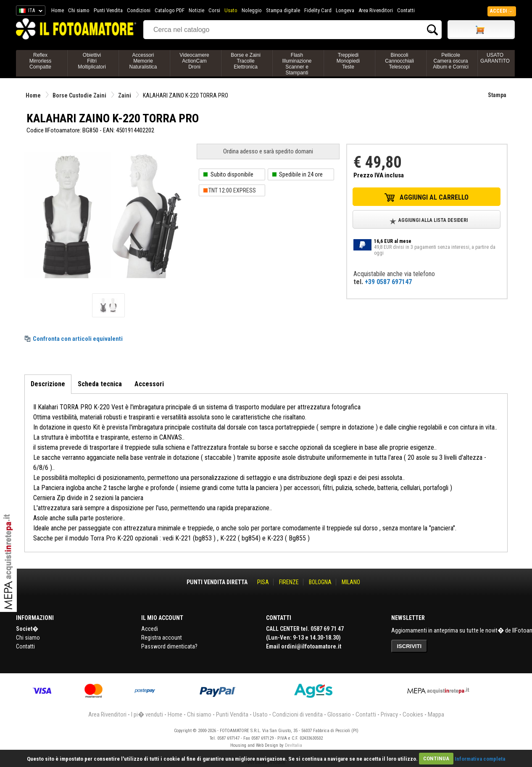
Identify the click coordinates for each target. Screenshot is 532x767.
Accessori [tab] (149, 384)
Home (58, 10)
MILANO (351, 582)
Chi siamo (79, 10)
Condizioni (139, 10)
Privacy (389, 714)
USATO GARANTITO (495, 58)
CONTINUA (436, 758)
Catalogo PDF (170, 10)
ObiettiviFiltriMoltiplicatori (92, 61)
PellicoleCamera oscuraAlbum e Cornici (451, 61)
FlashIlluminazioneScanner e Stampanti (297, 64)
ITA (29, 12)
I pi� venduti (147, 714)
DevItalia (294, 745)
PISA (263, 582)
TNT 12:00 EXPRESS (232, 190)
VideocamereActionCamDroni (194, 61)
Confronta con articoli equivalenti (78, 339)
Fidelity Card (318, 10)
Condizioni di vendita (298, 714)
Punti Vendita (108, 10)
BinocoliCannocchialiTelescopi (399, 61)
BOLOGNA (320, 582)
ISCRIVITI (410, 646)
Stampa (497, 95)
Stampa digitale (283, 10)
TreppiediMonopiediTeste (348, 61)
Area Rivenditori (376, 10)
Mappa (436, 714)
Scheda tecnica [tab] (100, 384)
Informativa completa (480, 758)
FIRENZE (289, 582)
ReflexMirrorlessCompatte (41, 61)
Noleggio (252, 10)
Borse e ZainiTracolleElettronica (246, 61)
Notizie (196, 10)
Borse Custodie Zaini (79, 95)
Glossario (339, 714)
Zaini (125, 95)
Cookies (413, 714)
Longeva (345, 10)
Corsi (214, 10)
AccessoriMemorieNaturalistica (143, 61)
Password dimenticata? (169, 646)
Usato (231, 10)
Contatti (406, 10)
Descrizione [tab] (48, 384)
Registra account (162, 638)
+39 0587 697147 (388, 282)
